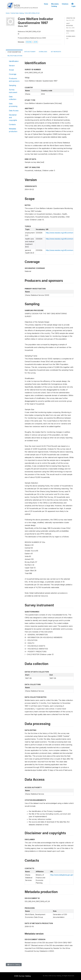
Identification (14, 61)
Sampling (12, 85)
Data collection (13, 98)
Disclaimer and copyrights (13, 118)
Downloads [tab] (43, 52)
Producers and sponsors (14, 80)
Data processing (13, 105)
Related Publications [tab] (15, 56)
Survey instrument (13, 91)
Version (12, 66)
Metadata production (13, 130)
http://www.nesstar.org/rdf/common (59, 233)
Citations (65, 4)
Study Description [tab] (14, 52)
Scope (11, 70)
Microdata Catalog (55, 5)
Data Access (14, 111)
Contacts (12, 124)
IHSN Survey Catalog (22, 976)
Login (74, 5)
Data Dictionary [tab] (30, 52)
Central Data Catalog (17, 13)
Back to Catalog (14, 965)
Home (46, 4)
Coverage (13, 74)
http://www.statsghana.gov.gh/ (62, 875)
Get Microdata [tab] (56, 52)
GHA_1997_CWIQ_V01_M (32, 13)
